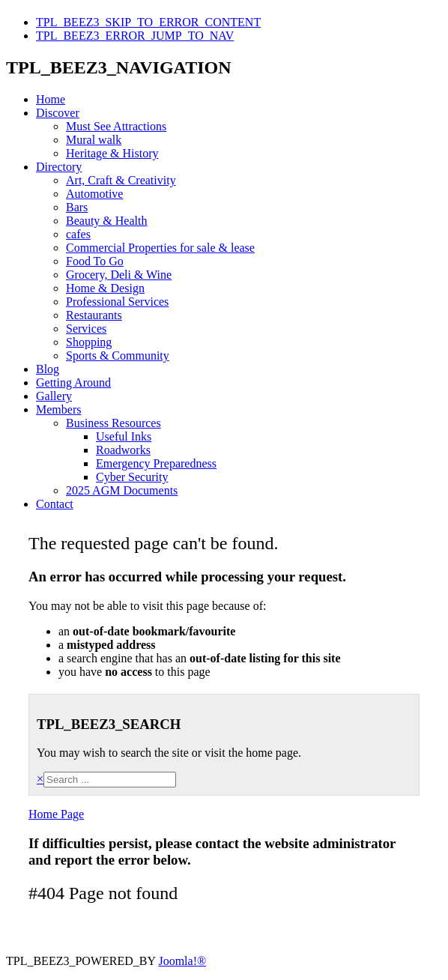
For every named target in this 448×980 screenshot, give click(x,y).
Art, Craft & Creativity (121, 180)
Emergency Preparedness (156, 463)
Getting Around (73, 382)
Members (58, 409)
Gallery (54, 396)
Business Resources (113, 423)
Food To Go (95, 261)
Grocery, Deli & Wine (119, 275)
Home (51, 99)
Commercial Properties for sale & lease (160, 248)
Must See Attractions (116, 126)
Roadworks (123, 450)
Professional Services (117, 302)
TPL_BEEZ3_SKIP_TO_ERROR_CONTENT (148, 22)
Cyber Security (132, 477)
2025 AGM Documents (122, 490)
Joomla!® (182, 961)
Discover (58, 113)
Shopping (89, 342)
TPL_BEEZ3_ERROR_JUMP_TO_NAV (135, 36)
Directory (59, 167)
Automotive (94, 194)
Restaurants (94, 315)
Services (86, 329)
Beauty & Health (106, 221)
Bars (77, 207)
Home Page (56, 814)
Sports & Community (118, 356)
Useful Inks (124, 436)
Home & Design (105, 288)
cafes (78, 234)
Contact (55, 504)
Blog (48, 369)
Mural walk (94, 140)
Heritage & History (112, 153)
